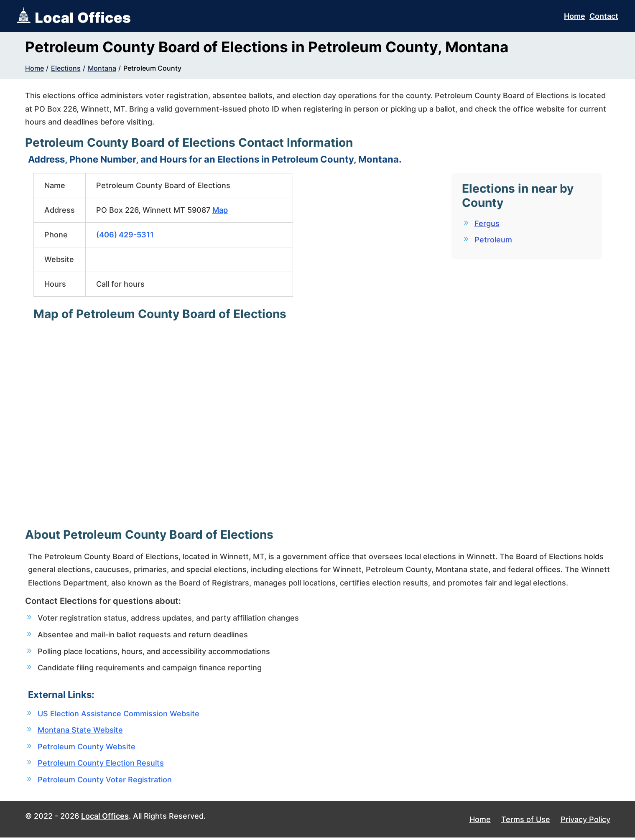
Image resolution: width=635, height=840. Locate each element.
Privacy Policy (585, 821)
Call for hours (120, 284)
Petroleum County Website (87, 748)
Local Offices (105, 818)
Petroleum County (152, 68)
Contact (604, 16)
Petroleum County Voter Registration (105, 782)
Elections (66, 68)
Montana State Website (80, 731)
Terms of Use (526, 821)
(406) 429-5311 (125, 235)
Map (220, 210)
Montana (102, 68)
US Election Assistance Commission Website (119, 714)
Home (575, 16)
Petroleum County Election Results (101, 765)
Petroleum (493, 240)
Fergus (487, 223)
